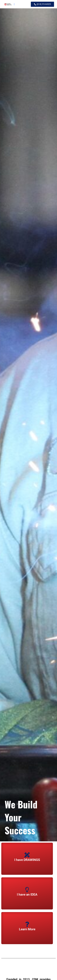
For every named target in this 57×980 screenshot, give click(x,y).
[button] (14, 4)
